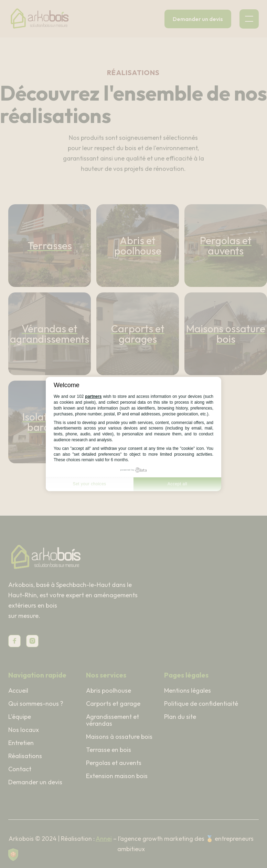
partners (93, 396)
